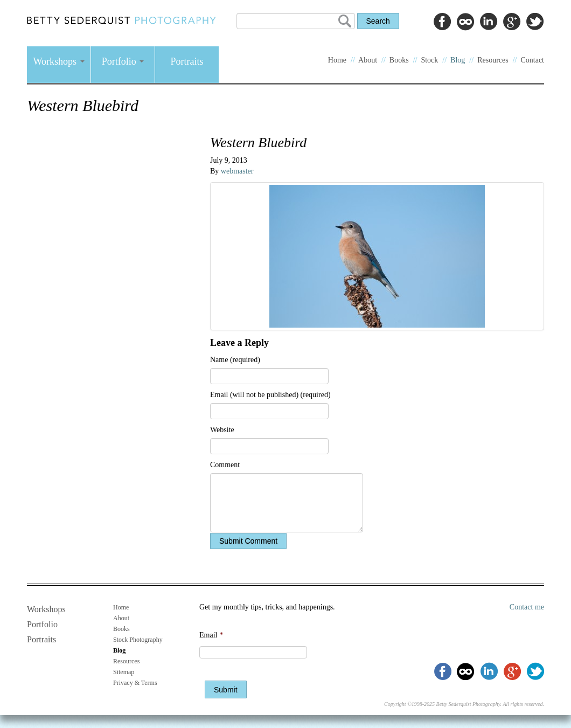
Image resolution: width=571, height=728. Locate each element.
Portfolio (123, 61)
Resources (493, 60)
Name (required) (235, 360)
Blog (458, 60)
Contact (532, 60)
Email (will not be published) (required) (270, 395)
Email (211, 635)
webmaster (237, 171)
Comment (225, 465)
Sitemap (124, 672)
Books (399, 60)
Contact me (527, 607)
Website (222, 430)
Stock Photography (138, 640)
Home (337, 60)
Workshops (58, 61)
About (368, 60)
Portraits (187, 61)
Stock (429, 60)
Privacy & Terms (135, 683)
